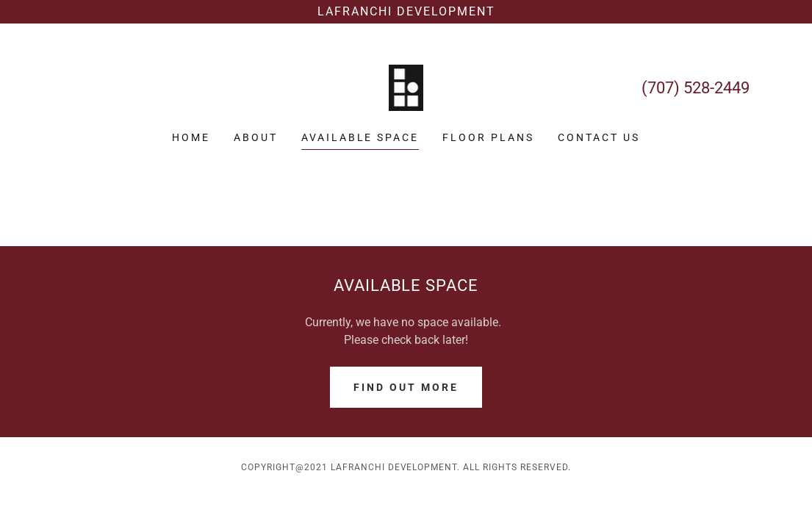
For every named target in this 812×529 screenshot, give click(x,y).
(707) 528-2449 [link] (696, 88)
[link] (406, 87)
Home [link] (191, 137)
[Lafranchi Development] (406, 12)
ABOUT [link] (256, 137)
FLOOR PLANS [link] (488, 137)
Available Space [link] (360, 137)
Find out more (406, 387)
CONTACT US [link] (599, 137)
